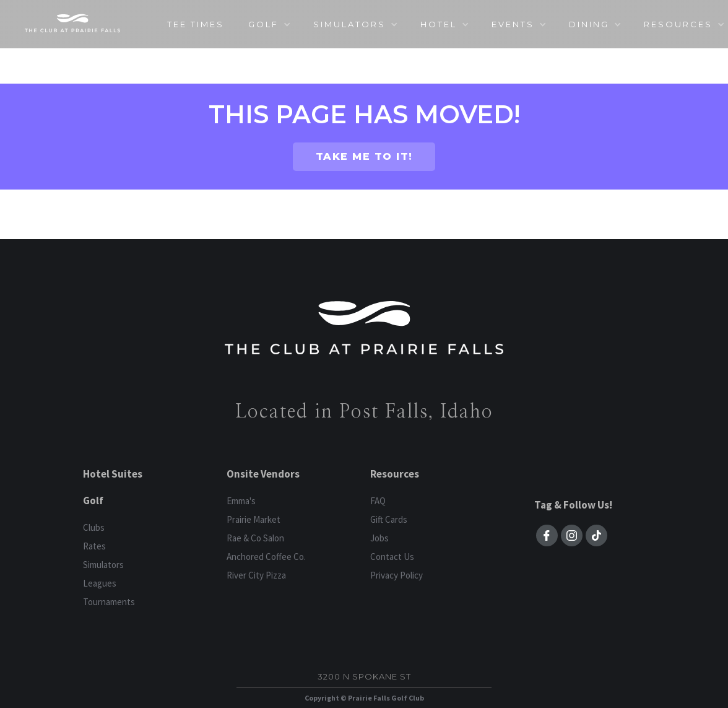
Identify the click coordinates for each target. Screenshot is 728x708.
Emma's (241, 501)
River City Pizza (256, 575)
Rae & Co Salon (255, 538)
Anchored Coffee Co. (266, 557)
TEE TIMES (196, 24)
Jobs (379, 538)
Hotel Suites (113, 474)
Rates (94, 546)
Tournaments (109, 602)
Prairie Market (253, 519)
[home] (72, 23)
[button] (269, 24)
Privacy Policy (396, 575)
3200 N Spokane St (364, 676)
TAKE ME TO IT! (364, 156)
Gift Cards (389, 519)
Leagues (100, 583)
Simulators (103, 565)
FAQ (378, 501)
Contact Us (392, 557)
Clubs (94, 527)
